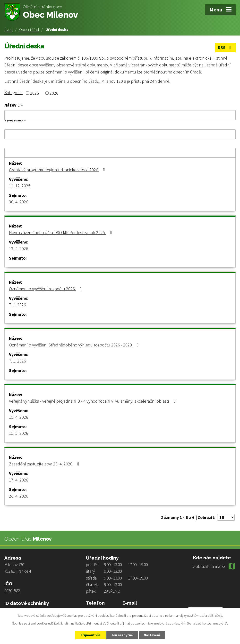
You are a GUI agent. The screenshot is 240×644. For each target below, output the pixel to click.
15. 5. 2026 (19, 433)
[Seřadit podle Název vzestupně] (22, 104)
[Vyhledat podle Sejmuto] (120, 153)
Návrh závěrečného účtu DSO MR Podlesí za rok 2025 (61, 232)
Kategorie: (13, 93)
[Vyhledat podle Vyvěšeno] (120, 134)
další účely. (215, 616)
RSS (226, 48)
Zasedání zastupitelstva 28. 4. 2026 (45, 464)
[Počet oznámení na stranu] (226, 517)
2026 (54, 93)
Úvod (9, 29)
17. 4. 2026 (19, 480)
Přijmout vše (90, 635)
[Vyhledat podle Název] (120, 115)
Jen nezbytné (122, 635)
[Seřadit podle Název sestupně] (22, 106)
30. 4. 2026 (19, 202)
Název (12, 105)
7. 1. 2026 (17, 305)
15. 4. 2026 (19, 417)
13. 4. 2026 (19, 249)
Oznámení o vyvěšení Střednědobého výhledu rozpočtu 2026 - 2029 (75, 345)
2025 (34, 93)
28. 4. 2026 (19, 496)
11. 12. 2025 (20, 186)
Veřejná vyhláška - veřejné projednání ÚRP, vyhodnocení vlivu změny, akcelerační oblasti (93, 401)
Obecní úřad (29, 29)
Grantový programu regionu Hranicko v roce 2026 (58, 170)
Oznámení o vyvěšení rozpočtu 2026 (46, 289)
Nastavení (152, 635)
